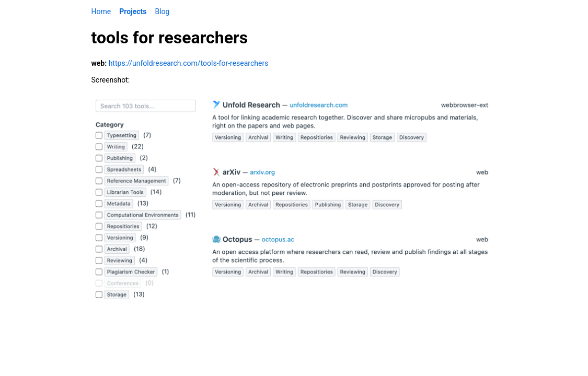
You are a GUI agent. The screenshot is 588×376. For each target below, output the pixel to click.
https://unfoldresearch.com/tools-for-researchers (189, 63)
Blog (162, 11)
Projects (133, 11)
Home (101, 11)
